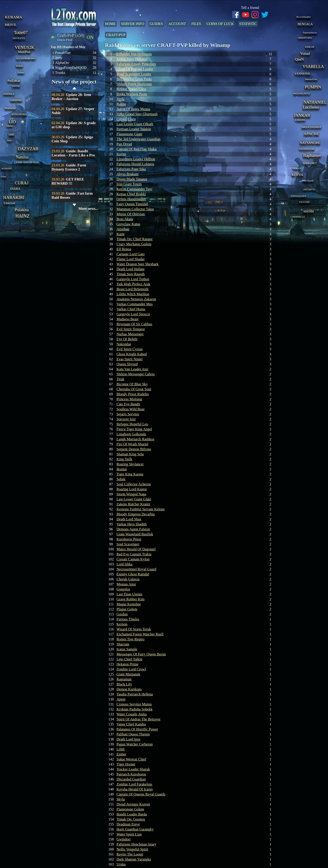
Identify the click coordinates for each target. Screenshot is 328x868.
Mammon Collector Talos (135, 209)
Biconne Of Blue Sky (132, 384)
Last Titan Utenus (129, 594)
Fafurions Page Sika (131, 169)
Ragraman (124, 679)
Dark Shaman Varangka (134, 859)
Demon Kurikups (129, 689)
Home (110, 24)
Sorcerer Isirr (126, 419)
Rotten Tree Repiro (130, 639)
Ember (121, 754)
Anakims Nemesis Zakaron (136, 299)
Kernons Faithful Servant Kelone (141, 509)
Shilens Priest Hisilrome (134, 84)
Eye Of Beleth (127, 339)
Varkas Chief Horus (131, 309)
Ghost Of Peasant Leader (135, 69)
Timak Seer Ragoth (131, 274)
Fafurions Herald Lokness (135, 164)
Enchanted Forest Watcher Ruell (140, 634)
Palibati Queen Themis (133, 734)
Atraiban (123, 229)
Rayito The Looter (130, 854)
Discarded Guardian (131, 779)
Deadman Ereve (128, 824)
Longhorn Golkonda (131, 434)
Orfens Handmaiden (131, 199)
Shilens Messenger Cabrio (136, 374)
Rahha (121, 104)
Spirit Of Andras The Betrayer (138, 719)
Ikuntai (122, 469)
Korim (121, 154)
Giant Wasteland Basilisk (135, 534)
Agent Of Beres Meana (133, 109)
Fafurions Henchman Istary (136, 844)
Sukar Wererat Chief (131, 759)
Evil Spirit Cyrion (130, 349)
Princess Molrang (129, 399)
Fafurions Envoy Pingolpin (136, 64)
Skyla (121, 799)
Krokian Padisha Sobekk (134, 709)
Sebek (121, 479)
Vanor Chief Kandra (131, 724)
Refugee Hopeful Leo (132, 424)
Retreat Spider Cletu (131, 89)
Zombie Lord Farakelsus (134, 784)
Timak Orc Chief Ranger (135, 239)
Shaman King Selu (130, 454)
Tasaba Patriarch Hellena (135, 694)
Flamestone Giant (129, 134)
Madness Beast (127, 319)
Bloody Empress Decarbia (136, 514)
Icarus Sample (127, 649)
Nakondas (124, 344)
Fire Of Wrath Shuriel (132, 444)
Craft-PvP (116, 35)
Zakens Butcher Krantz (133, 504)
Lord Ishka (124, 564)
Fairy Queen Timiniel (132, 204)
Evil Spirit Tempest (131, 329)
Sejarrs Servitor (128, 414)
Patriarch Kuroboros (131, 774)
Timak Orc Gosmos (131, 819)
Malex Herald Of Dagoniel (136, 549)
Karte (121, 234)
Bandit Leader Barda (132, 814)
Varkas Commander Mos (135, 304)
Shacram (123, 644)
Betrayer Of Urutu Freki (134, 79)
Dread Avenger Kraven (133, 804)
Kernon (122, 624)
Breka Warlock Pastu (132, 94)
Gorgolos (123, 589)
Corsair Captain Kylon (133, 559)
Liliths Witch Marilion (133, 294)
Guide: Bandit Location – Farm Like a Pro (73, 153)
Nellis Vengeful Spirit (132, 849)
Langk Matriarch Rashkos (135, 439)
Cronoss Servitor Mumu (134, 704)
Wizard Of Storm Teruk (134, 629)
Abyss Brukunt (127, 174)
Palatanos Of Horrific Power (137, 729)
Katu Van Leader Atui (132, 369)
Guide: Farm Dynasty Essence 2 (69, 167)
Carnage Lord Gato (131, 254)
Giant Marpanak (128, 674)
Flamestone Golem (130, 809)
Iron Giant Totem (129, 184)
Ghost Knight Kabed (132, 354)
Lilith (121, 749)
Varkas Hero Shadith (132, 524)
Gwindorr (124, 839)
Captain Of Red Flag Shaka (137, 149)
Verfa (121, 99)
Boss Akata (125, 219)
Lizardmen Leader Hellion (136, 159)
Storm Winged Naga (131, 494)
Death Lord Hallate (131, 269)
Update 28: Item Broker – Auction (71, 97)
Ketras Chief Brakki (131, 194)
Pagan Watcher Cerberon (135, 744)
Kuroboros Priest (129, 539)
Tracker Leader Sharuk (133, 769)
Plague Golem (127, 609)
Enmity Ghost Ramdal (133, 574)
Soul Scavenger (128, 544)
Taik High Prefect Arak (133, 284)
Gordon (122, 614)
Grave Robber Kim (130, 599)
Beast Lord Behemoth (132, 289)
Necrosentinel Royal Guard (136, 569)
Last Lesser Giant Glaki (134, 499)
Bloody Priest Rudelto (133, 394)
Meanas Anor (126, 584)
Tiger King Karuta (130, 474)
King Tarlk (124, 459)
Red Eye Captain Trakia (134, 554)
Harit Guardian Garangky (135, 829)
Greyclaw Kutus (128, 224)
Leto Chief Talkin (129, 659)
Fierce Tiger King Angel (134, 429)
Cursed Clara (126, 119)
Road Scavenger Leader (134, 74)
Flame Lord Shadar (131, 259)
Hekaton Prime (127, 664)
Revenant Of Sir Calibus (134, 324)
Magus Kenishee (129, 604)
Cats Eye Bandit (128, 404)
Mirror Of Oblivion (131, 214)
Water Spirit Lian (129, 834)
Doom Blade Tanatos (132, 179)
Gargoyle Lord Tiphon (133, 279)
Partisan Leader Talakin (134, 129)
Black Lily (124, 684)
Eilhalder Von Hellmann (134, 54)
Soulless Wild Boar (131, 409)
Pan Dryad (124, 144)
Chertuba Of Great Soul (134, 389)
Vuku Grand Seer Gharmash (137, 114)
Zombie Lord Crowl (131, 669)
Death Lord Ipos (128, 739)
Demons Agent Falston (133, 529)
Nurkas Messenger (130, 334)
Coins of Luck (220, 24)
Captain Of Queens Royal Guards (141, 794)
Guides (156, 24)
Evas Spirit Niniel (130, 359)
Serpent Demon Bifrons (134, 449)
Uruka (121, 864)
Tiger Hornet (126, 764)
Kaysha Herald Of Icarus (135, 789)
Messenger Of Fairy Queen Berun (141, 654)
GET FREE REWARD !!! (68, 181)
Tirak (120, 379)
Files (196, 24)
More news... (88, 209)
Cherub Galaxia (128, 579)
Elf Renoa (124, 249)
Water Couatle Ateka (132, 714)
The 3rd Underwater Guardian (138, 139)
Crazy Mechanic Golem (134, 244)
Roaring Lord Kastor (132, 489)
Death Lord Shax (129, 519)
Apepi (121, 699)
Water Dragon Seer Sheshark (138, 264)
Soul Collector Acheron (134, 484)
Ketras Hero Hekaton (132, 59)
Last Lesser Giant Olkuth (135, 124)
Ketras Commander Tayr (134, 189)
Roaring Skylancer (130, 464)
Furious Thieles (128, 619)
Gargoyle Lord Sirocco (133, 314)
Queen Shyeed (127, 364)
